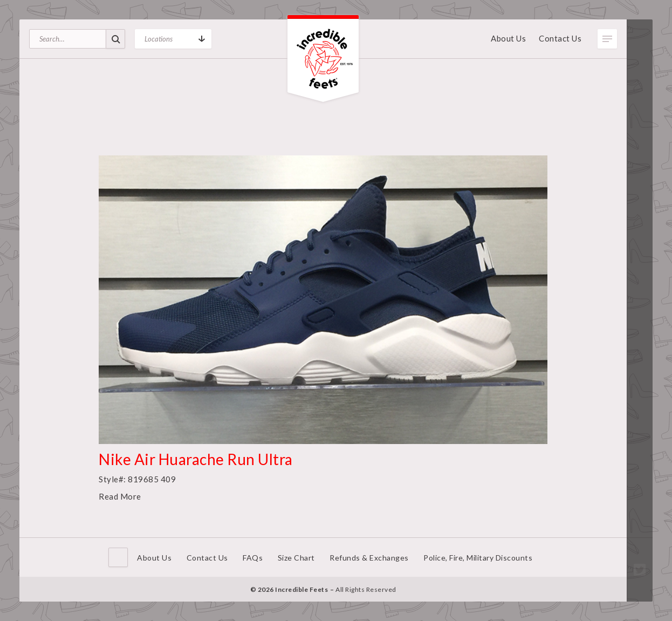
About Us (508, 38)
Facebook (640, 554)
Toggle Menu (607, 39)
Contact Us (560, 38)
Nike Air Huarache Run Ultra (196, 459)
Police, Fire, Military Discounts (478, 558)
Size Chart (296, 558)
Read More (120, 496)
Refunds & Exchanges (369, 558)
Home (118, 557)
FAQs (253, 558)
